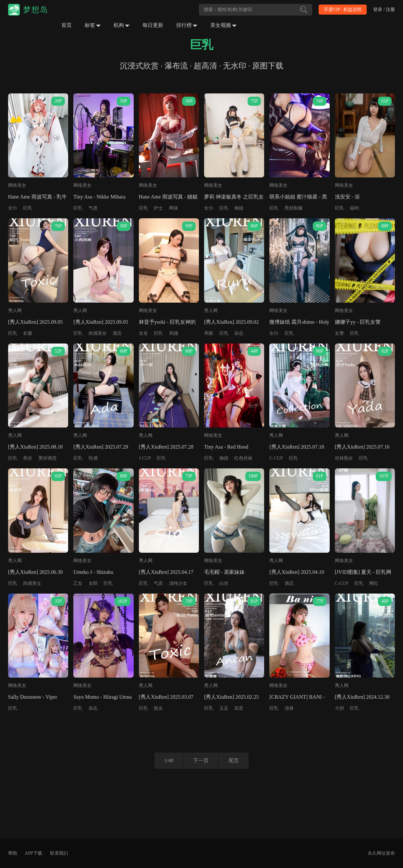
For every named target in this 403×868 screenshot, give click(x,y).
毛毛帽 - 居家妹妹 (224, 572)
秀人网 (15, 311)
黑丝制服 (294, 208)
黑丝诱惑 (47, 458)
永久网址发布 (381, 853)
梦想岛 (36, 10)
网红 (374, 583)
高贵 (239, 708)
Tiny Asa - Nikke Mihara (99, 197)
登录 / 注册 (384, 10)
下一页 (201, 760)
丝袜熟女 (344, 458)
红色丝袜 (243, 458)
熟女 (158, 708)
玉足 (224, 708)
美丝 (28, 458)
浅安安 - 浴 (347, 197)
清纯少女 (178, 583)
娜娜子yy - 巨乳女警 (358, 322)
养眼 (209, 333)
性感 (93, 458)
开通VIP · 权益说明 (343, 10)
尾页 (234, 760)
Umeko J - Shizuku (93, 572)
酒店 (117, 333)
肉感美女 (98, 333)
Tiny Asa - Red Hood (226, 447)
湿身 (289, 708)
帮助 (13, 853)
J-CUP (145, 458)
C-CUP (276, 458)
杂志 (239, 333)
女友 (143, 333)
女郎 (93, 583)
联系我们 (59, 853)
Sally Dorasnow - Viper (33, 697)
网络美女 (17, 185)
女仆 (13, 208)
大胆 (339, 708)
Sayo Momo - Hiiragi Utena (103, 697)
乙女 (78, 583)
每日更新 (153, 25)
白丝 (224, 583)
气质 (93, 208)
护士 (158, 208)
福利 (354, 208)
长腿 (28, 333)
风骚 (174, 333)
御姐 (239, 208)
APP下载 (33, 853)
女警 (339, 333)
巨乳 (28, 208)
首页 (67, 25)
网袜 (174, 208)
